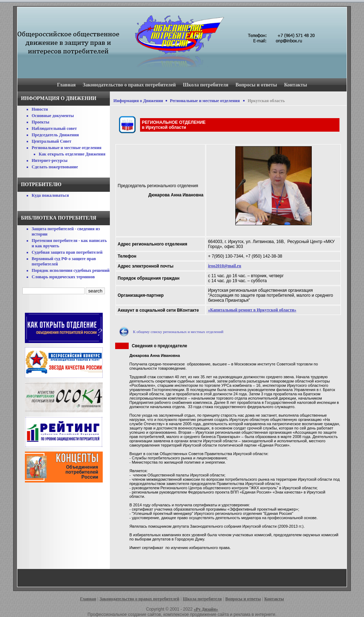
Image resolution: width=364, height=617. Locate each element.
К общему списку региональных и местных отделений (178, 332)
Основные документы (53, 116)
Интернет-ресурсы (50, 160)
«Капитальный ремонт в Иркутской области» (252, 310)
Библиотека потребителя (59, 218)
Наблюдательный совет (54, 128)
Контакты (295, 85)
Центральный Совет (52, 141)
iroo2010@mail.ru (224, 266)
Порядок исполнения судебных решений (71, 270)
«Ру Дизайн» (206, 609)
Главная (66, 85)
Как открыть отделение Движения (72, 154)
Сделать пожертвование (55, 167)
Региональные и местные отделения (66, 148)
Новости (40, 109)
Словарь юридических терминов (63, 277)
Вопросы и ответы (256, 85)
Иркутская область (266, 101)
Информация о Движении (138, 101)
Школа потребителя (206, 85)
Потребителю (41, 184)
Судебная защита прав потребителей (67, 252)
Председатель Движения (55, 135)
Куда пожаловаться (50, 195)
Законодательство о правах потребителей (129, 85)
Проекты (41, 122)
